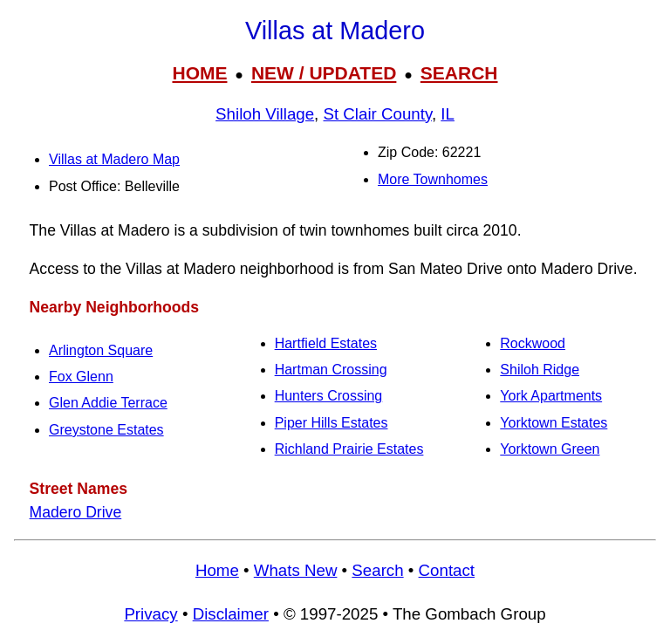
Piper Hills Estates (332, 423)
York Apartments (551, 396)
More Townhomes (433, 179)
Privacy (150, 614)
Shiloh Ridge (540, 370)
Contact (447, 570)
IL (448, 114)
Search (377, 570)
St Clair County (378, 114)
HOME (199, 73)
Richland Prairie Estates (349, 449)
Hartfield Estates (326, 343)
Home (217, 570)
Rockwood (533, 343)
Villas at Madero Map (114, 159)
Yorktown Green (550, 449)
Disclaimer (231, 614)
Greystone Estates (106, 430)
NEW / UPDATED (324, 73)
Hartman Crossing (331, 370)
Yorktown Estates (554, 423)
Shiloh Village (265, 114)
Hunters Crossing (329, 396)
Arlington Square (101, 350)
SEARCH (459, 73)
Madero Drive (76, 512)
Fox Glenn (81, 377)
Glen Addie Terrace (108, 403)
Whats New (296, 570)
